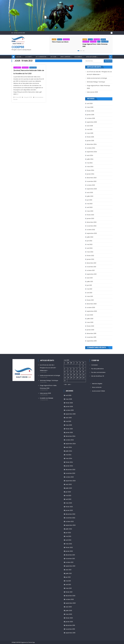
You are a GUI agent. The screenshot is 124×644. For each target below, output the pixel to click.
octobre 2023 (91, 185)
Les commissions (41, 57)
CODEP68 (18, 47)
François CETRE (28, 97)
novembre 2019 (91, 337)
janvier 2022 (90, 259)
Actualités (97, 39)
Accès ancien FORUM (98, 391)
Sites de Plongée (91, 57)
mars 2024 (90, 167)
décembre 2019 (92, 333)
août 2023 (90, 193)
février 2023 (90, 215)
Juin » (69, 384)
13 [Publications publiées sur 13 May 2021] (74, 372)
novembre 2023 (92, 181)
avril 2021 (90, 293)
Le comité (29, 57)
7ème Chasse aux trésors (60, 42)
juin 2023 (90, 200)
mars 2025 (90, 133)
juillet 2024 (90, 159)
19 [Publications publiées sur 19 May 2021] (71, 375)
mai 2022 (90, 244)
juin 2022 (90, 241)
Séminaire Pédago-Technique (96, 82)
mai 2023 (90, 204)
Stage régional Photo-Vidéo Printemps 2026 (98, 87)
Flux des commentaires (98, 372)
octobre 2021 (91, 270)
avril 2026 (90, 104)
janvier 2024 (91, 174)
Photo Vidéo (105, 42)
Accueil (60, 39)
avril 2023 (90, 207)
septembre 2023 (92, 189)
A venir (54, 39)
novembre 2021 (91, 267)
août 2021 (90, 278)
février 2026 (90, 111)
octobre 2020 (91, 308)
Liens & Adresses (65, 57)
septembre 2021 (92, 274)
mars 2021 (90, 296)
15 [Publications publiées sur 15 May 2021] (80, 372)
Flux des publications (97, 369)
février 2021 (90, 300)
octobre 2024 (91, 148)
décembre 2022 (92, 222)
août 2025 (90, 126)
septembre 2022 (92, 233)
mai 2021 (89, 289)
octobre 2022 (91, 230)
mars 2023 (90, 211)
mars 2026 (90, 107)
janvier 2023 (90, 218)
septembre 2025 (92, 122)
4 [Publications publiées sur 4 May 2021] (68, 369)
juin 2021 (89, 285)
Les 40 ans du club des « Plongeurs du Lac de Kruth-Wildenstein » (99, 73)
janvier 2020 (91, 330)
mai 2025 (90, 129)
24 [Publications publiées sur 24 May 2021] (65, 378)
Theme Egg (31, 642)
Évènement (66, 39)
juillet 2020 (90, 319)
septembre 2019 (92, 341)
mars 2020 (90, 322)
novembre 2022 (92, 226)
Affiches (103, 39)
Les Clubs (53, 57)
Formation (93, 42)
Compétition (17, 67)
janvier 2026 (91, 115)
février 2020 (90, 326)
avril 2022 (90, 248)
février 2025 (90, 137)
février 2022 (90, 256)
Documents (78, 57)
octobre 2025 (91, 118)
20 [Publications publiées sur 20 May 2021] (74, 375)
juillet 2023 (90, 196)
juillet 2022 (90, 237)
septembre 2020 (92, 311)
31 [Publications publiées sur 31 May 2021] (65, 381)
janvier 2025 (90, 141)
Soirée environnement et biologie (97, 78)
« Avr (65, 384)
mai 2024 (90, 163)
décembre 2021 (91, 263)
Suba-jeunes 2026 (92, 92)
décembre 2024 (92, 144)
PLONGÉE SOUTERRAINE (47, 398)
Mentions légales (97, 384)
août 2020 (90, 315)
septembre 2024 (92, 152)
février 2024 (91, 170)
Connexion (95, 365)
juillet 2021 (90, 282)
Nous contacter (97, 387)
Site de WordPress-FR (98, 376)
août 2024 (90, 155)
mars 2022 (90, 252)
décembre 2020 (92, 304)
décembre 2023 (92, 178)
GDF (99, 42)
